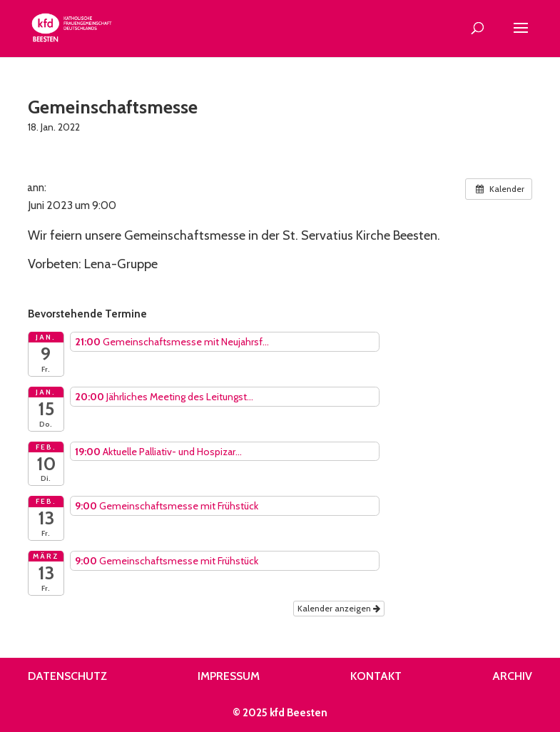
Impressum (229, 676)
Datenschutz (67, 676)
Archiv (512, 676)
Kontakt (376, 676)
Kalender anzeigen (339, 608)
